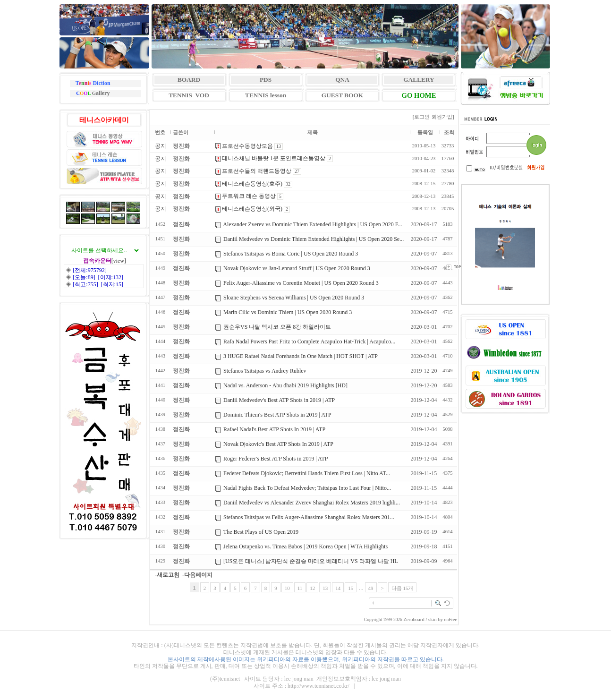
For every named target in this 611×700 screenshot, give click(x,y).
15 (351, 588)
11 (300, 588)
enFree (451, 619)
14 (338, 588)
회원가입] (443, 117)
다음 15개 (403, 588)
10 (287, 588)
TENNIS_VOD (189, 95)
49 (371, 588)
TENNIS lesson (266, 95)
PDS (266, 80)
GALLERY (419, 80)
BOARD (189, 80)
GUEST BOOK (342, 95)
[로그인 (421, 117)
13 (325, 588)
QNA (342, 80)
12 (312, 588)
